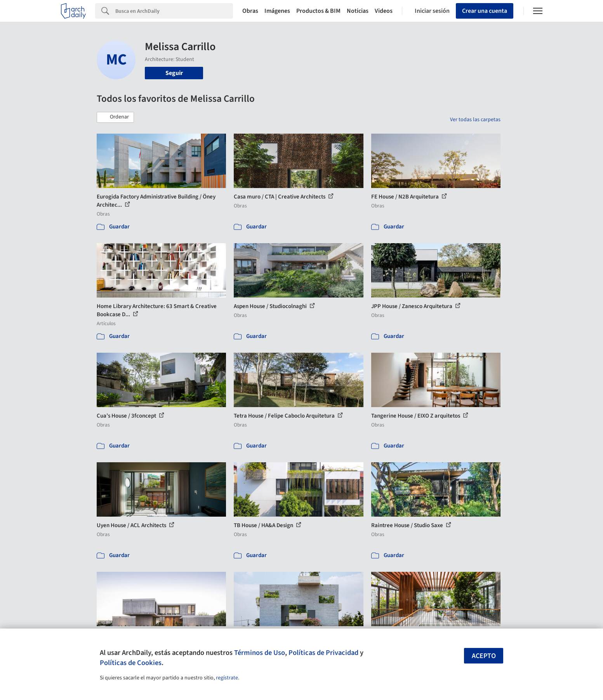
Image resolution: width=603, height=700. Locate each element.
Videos (384, 11)
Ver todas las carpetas (475, 120)
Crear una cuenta (485, 11)
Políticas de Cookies (131, 663)
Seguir (174, 73)
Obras (250, 11)
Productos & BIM (318, 11)
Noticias (358, 11)
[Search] (174, 11)
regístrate (227, 678)
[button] (115, 117)
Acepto (484, 656)
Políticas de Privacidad (323, 653)
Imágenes (277, 11)
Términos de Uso (260, 653)
